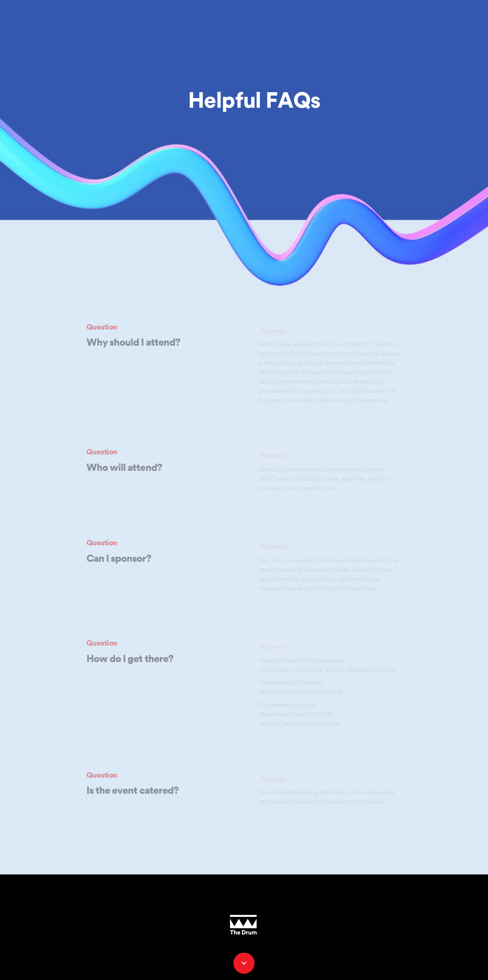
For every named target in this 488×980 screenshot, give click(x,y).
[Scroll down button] (244, 963)
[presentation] (244, 143)
